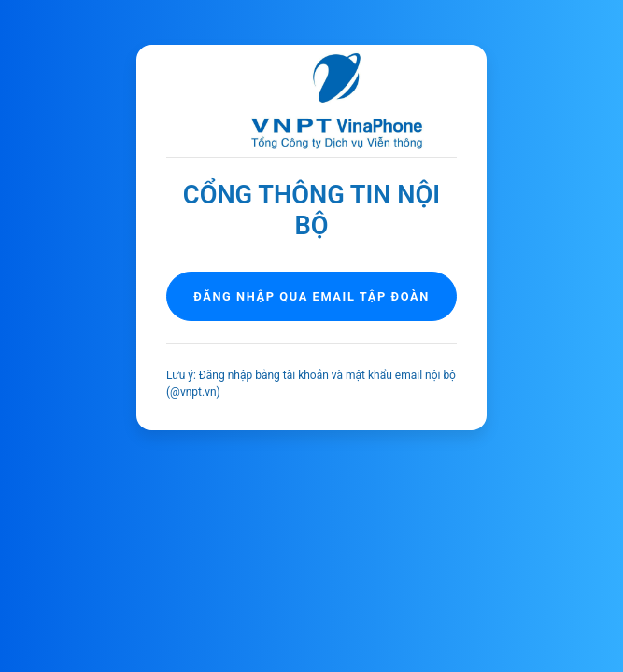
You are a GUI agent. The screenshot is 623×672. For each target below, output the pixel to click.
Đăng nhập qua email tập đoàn (311, 296)
